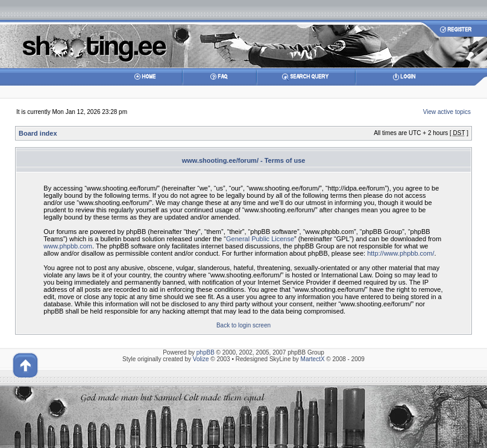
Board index (38, 133)
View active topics (447, 112)
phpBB (206, 352)
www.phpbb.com (68, 246)
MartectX (313, 359)
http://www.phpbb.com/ (401, 253)
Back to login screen (243, 325)
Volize (201, 359)
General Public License (260, 239)
